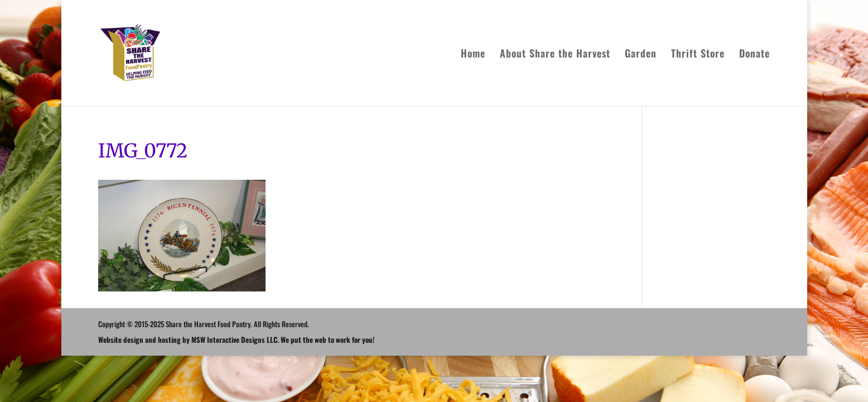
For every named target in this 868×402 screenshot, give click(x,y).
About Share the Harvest (555, 55)
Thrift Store (698, 55)
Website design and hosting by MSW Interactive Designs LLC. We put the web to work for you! (236, 339)
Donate (754, 55)
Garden (641, 55)
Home (473, 55)
